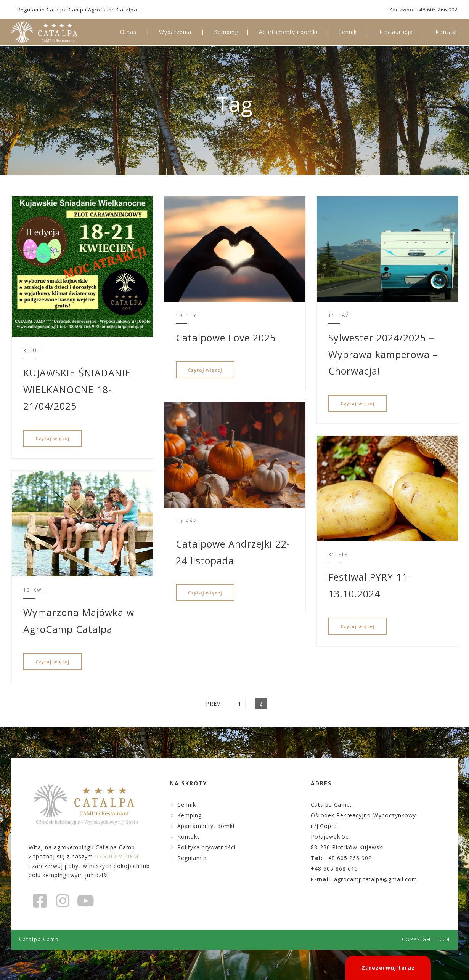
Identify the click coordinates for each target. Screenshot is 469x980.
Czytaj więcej (53, 438)
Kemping (226, 32)
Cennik (348, 32)
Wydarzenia (175, 32)
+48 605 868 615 (334, 869)
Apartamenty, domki (206, 826)
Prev (213, 704)
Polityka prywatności (206, 847)
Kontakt (447, 32)
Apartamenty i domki (288, 32)
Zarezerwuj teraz (388, 968)
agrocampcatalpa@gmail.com (376, 879)
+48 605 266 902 (348, 858)
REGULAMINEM (117, 856)
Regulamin (192, 858)
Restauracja (396, 32)
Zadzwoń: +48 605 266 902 (423, 10)
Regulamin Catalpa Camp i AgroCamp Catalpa (77, 10)
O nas (128, 32)
